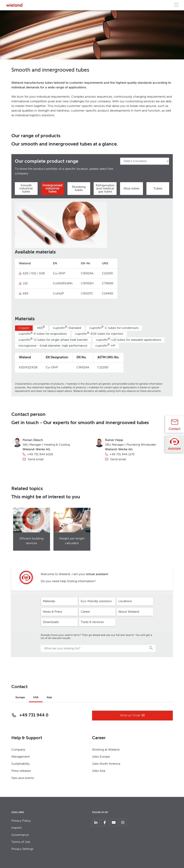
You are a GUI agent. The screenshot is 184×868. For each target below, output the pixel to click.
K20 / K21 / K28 (34, 273)
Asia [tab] (49, 698)
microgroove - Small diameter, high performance (53, 346)
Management (21, 757)
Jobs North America (106, 764)
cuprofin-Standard (67, 328)
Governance (20, 835)
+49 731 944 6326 (40, 454)
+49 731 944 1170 (122, 454)
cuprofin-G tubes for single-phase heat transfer (53, 340)
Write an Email (132, 716)
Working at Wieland (106, 750)
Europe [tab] (20, 698)
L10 (25, 283)
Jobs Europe (101, 757)
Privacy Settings (22, 849)
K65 (26, 294)
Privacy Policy (21, 821)
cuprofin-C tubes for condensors (114, 328)
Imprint (16, 828)
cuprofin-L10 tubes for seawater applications (128, 340)
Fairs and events (23, 778)
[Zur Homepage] (14, 5)
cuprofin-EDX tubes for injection (99, 334)
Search (151, 648)
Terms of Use (21, 842)
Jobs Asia (99, 771)
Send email (35, 459)
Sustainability (21, 764)
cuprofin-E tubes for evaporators (43, 334)
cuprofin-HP (105, 345)
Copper (24, 328)
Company (18, 750)
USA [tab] (36, 698)
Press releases (21, 771)
